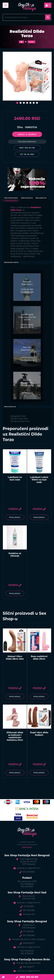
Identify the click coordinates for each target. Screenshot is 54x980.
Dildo (31, 42)
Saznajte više (29, 914)
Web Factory (27, 847)
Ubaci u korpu (27, 134)
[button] (17, 103)
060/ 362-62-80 (27, 148)
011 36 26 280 (27, 154)
